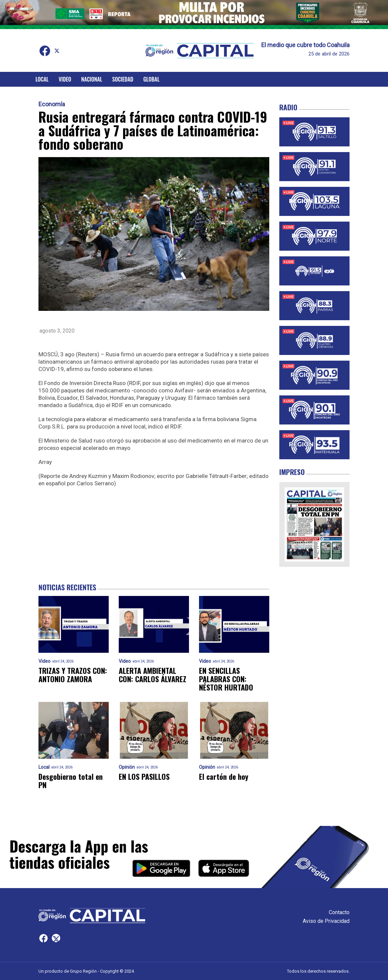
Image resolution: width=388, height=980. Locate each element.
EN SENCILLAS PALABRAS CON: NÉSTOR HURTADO (226, 679)
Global (151, 79)
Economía (52, 104)
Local (42, 79)
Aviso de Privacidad (326, 921)
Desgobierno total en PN (71, 781)
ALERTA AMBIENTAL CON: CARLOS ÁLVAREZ (153, 675)
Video (65, 79)
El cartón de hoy (224, 777)
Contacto (339, 912)
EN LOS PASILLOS (144, 777)
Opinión (127, 767)
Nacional (92, 79)
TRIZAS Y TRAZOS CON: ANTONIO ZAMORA (73, 675)
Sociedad (123, 79)
